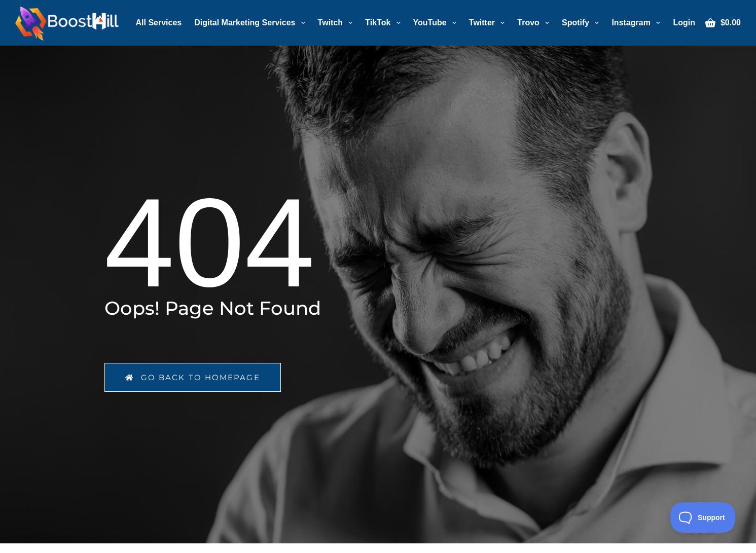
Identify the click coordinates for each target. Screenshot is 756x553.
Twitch (337, 23)
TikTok (385, 23)
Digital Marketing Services (251, 23)
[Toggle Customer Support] (703, 518)
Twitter (489, 23)
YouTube (437, 23)
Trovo (535, 23)
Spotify (582, 23)
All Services (159, 23)
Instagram (638, 23)
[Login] (684, 23)
